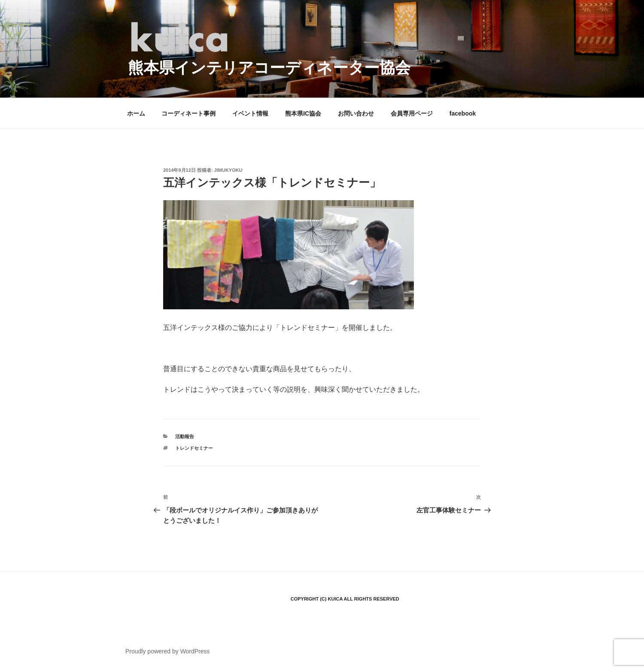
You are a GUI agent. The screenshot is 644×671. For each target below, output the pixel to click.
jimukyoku (228, 170)
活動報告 (185, 436)
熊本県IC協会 (303, 113)
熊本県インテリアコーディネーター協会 (269, 68)
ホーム (136, 113)
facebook (463, 113)
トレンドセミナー (194, 448)
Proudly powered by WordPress (168, 651)
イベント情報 (250, 113)
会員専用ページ (412, 113)
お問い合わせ (356, 113)
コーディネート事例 (188, 113)
